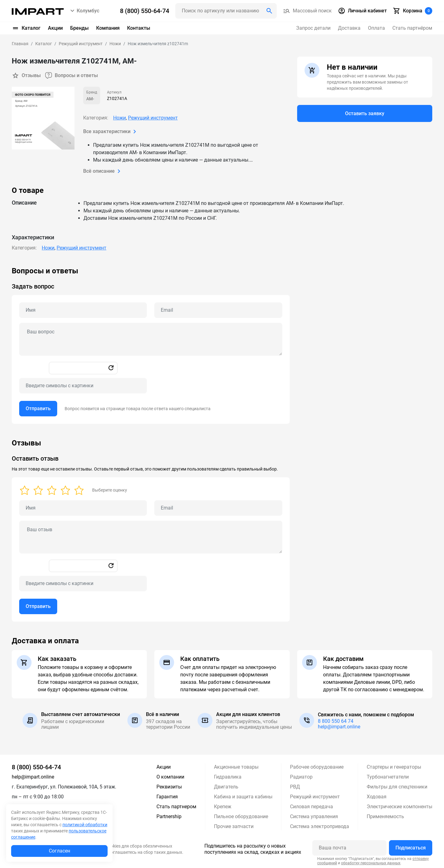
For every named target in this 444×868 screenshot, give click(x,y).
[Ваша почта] (349, 848)
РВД (295, 787)
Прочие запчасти (234, 826)
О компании (170, 777)
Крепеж (223, 807)
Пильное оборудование (241, 816)
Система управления (314, 816)
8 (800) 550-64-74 (36, 767)
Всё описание (103, 171)
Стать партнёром (412, 28)
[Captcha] (83, 386)
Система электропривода (320, 826)
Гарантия (167, 797)
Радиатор (301, 777)
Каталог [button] (26, 28)
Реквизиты (169, 787)
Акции (55, 28)
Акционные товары (236, 767)
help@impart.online (339, 727)
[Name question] (83, 310)
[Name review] (83, 508)
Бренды (79, 28)
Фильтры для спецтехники (397, 787)
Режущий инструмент (153, 118)
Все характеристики (111, 132)
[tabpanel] (222, 345)
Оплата (376, 28)
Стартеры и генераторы (394, 767)
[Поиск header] (226, 11)
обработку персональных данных (371, 863)
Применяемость (385, 816)
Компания (108, 28)
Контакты (139, 28)
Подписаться (411, 848)
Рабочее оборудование (317, 767)
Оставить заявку (365, 113)
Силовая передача (312, 807)
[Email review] (218, 508)
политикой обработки (85, 825)
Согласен (60, 851)
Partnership (169, 816)
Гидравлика (228, 777)
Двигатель (226, 787)
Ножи (120, 118)
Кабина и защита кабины (243, 797)
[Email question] (218, 310)
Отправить (38, 408)
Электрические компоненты (399, 807)
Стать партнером (176, 807)
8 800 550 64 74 (336, 721)
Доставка (349, 28)
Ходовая (377, 797)
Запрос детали (313, 28)
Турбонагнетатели (388, 777)
